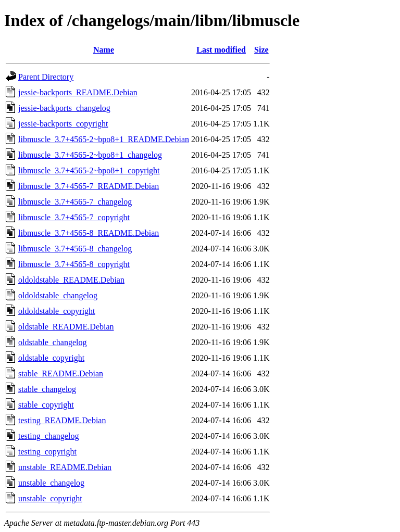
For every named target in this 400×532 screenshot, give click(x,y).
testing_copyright (47, 452)
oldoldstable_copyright (57, 311)
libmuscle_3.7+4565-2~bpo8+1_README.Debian (104, 139)
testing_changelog (48, 436)
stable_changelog (47, 389)
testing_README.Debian (62, 420)
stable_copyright (46, 405)
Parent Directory (46, 77)
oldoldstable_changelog (58, 295)
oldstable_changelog (53, 342)
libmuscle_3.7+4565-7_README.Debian (89, 186)
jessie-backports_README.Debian (78, 92)
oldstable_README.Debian (66, 327)
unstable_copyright (50, 498)
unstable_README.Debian (65, 467)
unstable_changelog (51, 483)
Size (261, 50)
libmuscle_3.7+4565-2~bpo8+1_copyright (89, 170)
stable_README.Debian (61, 373)
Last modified (221, 50)
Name (104, 50)
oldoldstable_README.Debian (71, 280)
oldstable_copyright (51, 358)
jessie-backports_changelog (64, 108)
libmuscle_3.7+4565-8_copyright (74, 264)
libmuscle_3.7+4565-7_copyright (74, 217)
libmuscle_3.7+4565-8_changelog (75, 249)
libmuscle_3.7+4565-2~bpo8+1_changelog (90, 155)
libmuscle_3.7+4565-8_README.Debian (89, 233)
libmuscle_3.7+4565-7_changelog (75, 202)
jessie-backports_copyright (63, 124)
